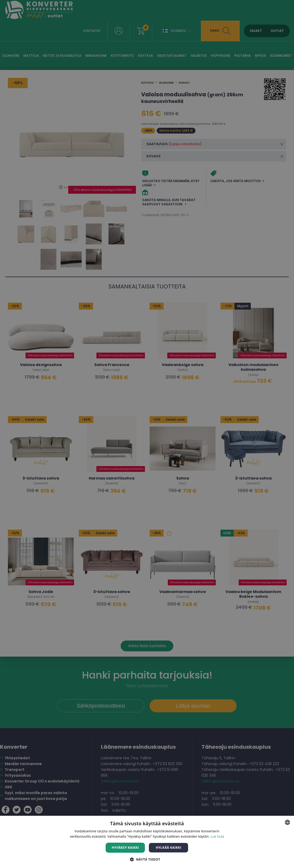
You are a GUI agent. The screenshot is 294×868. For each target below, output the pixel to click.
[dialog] (147, 434)
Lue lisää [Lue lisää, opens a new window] (217, 836)
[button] (147, 859)
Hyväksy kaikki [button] (125, 848)
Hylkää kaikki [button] (169, 848)
